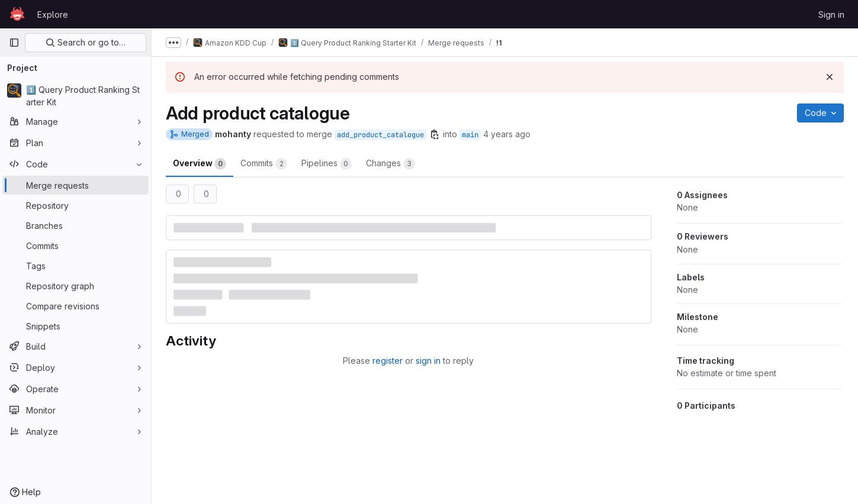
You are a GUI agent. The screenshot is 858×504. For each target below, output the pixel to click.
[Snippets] (75, 326)
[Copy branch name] (435, 134)
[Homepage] (17, 14)
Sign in (831, 14)
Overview (200, 164)
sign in (428, 361)
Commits (264, 164)
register (388, 361)
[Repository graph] (75, 286)
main (470, 135)
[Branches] (75, 225)
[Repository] (75, 205)
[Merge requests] (75, 185)
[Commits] (75, 245)
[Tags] (75, 266)
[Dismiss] (830, 77)
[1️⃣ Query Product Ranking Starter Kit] (75, 96)
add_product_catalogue (380, 135)
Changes (391, 164)
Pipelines (327, 164)
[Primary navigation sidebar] (14, 43)
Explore (53, 14)
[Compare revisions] (75, 306)
